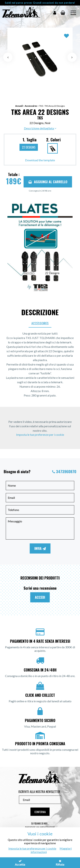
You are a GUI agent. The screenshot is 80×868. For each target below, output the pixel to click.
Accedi (40, 597)
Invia (40, 548)
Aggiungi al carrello (48, 182)
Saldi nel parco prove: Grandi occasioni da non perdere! (40, 3)
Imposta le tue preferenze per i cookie (40, 435)
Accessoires (31, 106)
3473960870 (66, 472)
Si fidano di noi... (40, 823)
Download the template (40, 160)
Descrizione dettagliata (40, 128)
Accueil (19, 106)
